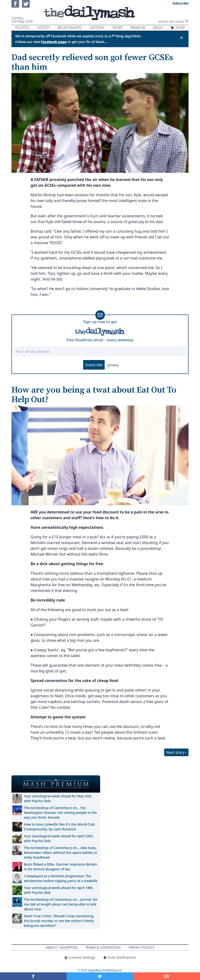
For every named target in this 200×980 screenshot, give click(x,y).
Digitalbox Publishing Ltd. (105, 970)
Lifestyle (97, 28)
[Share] (167, 976)
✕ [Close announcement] (181, 38)
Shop (178, 28)
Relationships (70, 28)
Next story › (176, 752)
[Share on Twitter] (100, 976)
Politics (22, 28)
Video (158, 28)
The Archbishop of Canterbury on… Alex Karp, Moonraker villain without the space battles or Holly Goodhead (61, 853)
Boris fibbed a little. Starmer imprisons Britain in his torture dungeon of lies (60, 867)
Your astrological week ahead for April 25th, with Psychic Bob (59, 838)
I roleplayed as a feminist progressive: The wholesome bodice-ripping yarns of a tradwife (61, 878)
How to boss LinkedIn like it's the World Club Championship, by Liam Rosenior (59, 827)
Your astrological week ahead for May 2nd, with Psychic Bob (58, 798)
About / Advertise (62, 947)
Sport (117, 28)
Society (43, 28)
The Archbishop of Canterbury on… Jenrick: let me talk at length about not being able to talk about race (61, 904)
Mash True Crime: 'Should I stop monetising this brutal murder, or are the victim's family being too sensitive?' (59, 921)
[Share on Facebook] (33, 976)
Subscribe (94, 365)
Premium (138, 28)
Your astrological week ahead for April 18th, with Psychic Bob (59, 890)
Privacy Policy (141, 947)
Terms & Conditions (103, 947)
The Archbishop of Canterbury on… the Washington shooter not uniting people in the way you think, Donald (60, 813)
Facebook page (54, 42)
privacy (113, 365)
